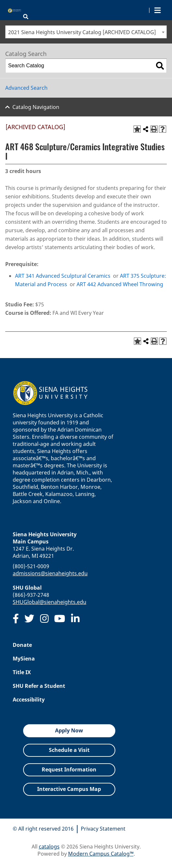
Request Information (69, 769)
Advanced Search (26, 88)
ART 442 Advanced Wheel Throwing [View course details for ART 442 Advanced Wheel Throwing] (120, 284)
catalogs (49, 847)
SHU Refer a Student (39, 686)
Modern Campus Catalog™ (101, 854)
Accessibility (29, 700)
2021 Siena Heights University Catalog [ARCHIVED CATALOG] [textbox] (82, 32)
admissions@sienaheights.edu (50, 573)
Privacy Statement (103, 829)
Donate (22, 645)
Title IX (22, 672)
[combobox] (86, 32)
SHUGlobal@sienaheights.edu (50, 602)
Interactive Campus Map (69, 789)
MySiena (24, 659)
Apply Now (69, 730)
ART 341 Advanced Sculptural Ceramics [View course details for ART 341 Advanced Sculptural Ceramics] (63, 276)
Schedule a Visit (69, 750)
